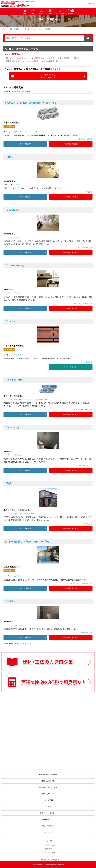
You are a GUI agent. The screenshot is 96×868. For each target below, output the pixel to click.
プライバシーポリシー (48, 813)
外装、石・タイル (29, 29)
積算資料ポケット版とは (48, 775)
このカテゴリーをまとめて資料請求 (48, 76)
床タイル (10, 58)
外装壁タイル (39, 58)
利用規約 (48, 807)
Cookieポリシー (48, 819)
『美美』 (9, 484)
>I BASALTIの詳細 (85, 465)
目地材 (77, 58)
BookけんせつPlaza (49, 852)
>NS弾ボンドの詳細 (85, 139)
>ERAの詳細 (88, 192)
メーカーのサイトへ (71, 367)
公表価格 (8, 126)
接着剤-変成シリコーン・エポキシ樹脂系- (22, 61)
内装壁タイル (23, 58)
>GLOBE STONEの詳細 (83, 303)
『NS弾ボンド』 (31, 103)
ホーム (3, 29)
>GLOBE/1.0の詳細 (85, 248)
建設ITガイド (49, 849)
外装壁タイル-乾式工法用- (59, 58)
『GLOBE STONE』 (15, 266)
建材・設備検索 (15, 29)
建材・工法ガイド (48, 781)
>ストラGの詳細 (86, 362)
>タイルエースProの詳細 (83, 410)
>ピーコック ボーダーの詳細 (81, 583)
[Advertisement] (27, 747)
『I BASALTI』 (12, 428)
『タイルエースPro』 (15, 380)
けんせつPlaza (49, 845)
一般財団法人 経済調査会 (49, 860)
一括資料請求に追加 (71, 144)
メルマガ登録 (48, 800)
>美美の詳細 (88, 524)
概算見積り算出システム (48, 787)
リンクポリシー (49, 856)
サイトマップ (48, 832)
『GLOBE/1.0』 (13, 210)
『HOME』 (10, 601)
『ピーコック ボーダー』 (27, 542)
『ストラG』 (11, 321)
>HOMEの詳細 (87, 633)
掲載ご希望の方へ (48, 826)
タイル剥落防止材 (51, 61)
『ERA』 (9, 157)
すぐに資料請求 (25, 144)
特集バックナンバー (48, 794)
